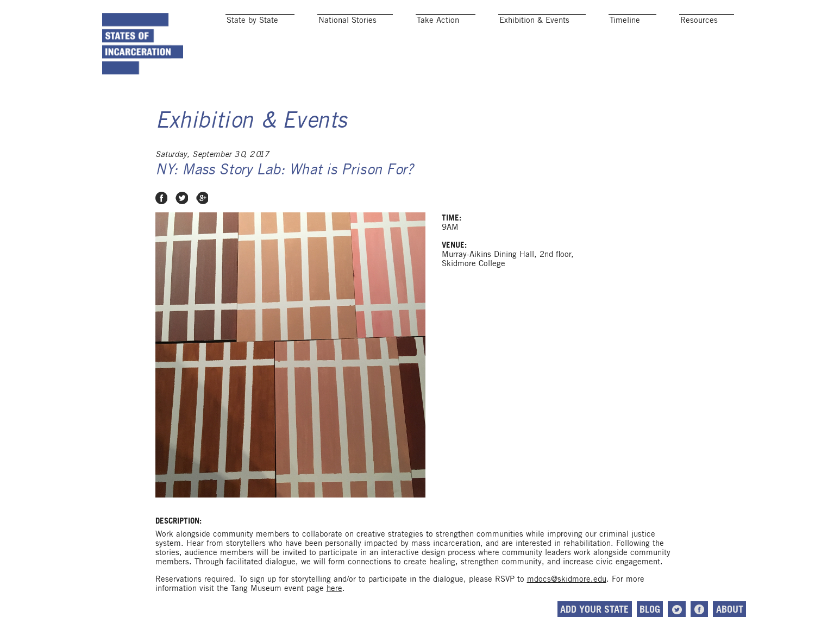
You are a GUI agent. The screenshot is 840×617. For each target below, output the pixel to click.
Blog (650, 609)
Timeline (625, 20)
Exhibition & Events (534, 20)
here (334, 588)
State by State (252, 20)
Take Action (438, 20)
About (730, 609)
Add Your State (594, 609)
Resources (699, 20)
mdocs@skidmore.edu (567, 579)
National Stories (347, 20)
